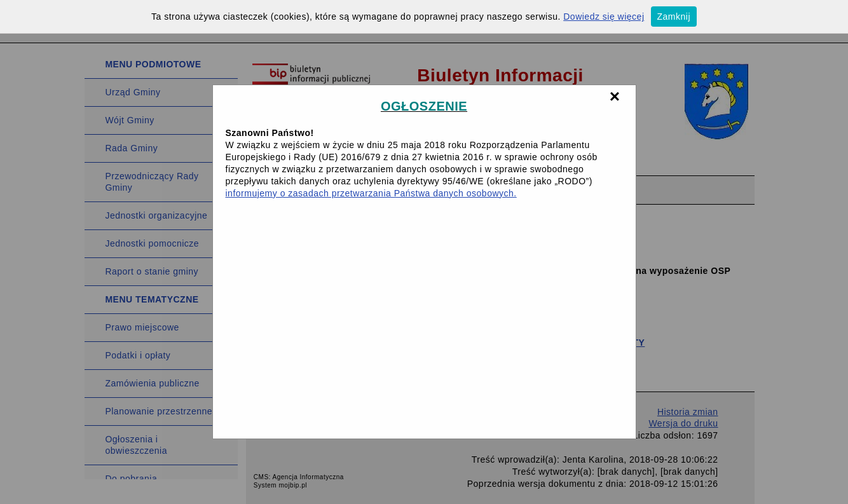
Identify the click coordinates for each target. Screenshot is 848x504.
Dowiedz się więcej (604, 17)
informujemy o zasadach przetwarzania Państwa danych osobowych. (371, 193)
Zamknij (674, 17)
